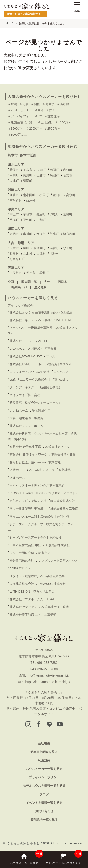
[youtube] (60, 725)
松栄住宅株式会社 (22, 561)
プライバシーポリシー (44, 777)
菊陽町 (28, 181)
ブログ (44, 794)
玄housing (61, 380)
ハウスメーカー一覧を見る (44, 769)
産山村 (57, 195)
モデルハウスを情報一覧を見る (44, 786)
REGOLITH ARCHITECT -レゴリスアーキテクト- (43, 493)
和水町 (68, 170)
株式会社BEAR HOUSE (26, 356)
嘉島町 (68, 214)
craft (13, 380)
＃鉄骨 (51, 110)
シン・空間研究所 (22, 553)
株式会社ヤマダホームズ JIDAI (32, 599)
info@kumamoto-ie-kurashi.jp (48, 675)
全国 (11, 282)
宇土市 (14, 214)
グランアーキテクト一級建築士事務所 (36, 387)
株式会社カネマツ (57, 447)
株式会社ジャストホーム (26, 426)
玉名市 (28, 170)
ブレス (51, 356)
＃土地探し (45, 122)
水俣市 (41, 234)
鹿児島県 (40, 287)
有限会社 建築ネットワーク (28, 454)
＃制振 (35, 104)
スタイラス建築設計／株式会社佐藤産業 (37, 576)
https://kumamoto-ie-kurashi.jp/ (48, 682)
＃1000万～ (63, 122)
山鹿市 (41, 175)
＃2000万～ (34, 128)
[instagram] (28, 725)
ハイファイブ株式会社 (25, 395)
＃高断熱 (63, 104)
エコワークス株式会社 (35, 380)
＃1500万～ (16, 128)
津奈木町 (69, 234)
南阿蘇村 (16, 200)
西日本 (62, 282)
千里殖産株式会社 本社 (25, 545)
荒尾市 (14, 170)
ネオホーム (17, 478)
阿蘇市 (14, 195)
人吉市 (14, 248)
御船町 (54, 214)
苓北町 (44, 273)
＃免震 (24, 104)
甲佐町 (28, 220)
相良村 (14, 254)
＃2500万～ (52, 128)
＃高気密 (48, 104)
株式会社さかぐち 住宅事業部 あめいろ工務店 (41, 312)
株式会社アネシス (22, 320)
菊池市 (54, 175)
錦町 (26, 248)
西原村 (31, 200)
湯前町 (54, 248)
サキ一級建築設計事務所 (28, 509)
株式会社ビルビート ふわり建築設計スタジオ (41, 364)
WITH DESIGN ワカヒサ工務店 (34, 592)
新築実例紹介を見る (44, 752)
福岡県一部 (19, 287)
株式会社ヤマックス (23, 607)
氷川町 (28, 234)
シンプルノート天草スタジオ (58, 561)
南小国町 (29, 195)
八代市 (14, 234)
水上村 (68, 248)
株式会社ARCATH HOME (55, 320)
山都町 (41, 220)
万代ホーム (17, 470)
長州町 (28, 175)
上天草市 (16, 273)
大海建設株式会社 (22, 584)
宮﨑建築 (65, 470)
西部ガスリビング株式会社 (28, 501)
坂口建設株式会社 (63, 501)
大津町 (14, 181)
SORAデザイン (20, 568)
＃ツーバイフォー (20, 116)
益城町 (14, 220)
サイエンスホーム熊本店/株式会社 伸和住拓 (39, 517)
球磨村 (54, 254)
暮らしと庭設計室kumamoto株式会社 (35, 462)
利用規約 (44, 760)
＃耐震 (12, 104)
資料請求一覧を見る (44, 820)
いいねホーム (19, 410)
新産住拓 (44, 553)
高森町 (71, 195)
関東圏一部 (29, 282)
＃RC (38, 116)
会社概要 (44, 743)
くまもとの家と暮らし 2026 (29, 843)
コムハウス (61, 372)
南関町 (54, 170)
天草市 (31, 273)
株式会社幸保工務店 (55, 607)
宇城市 (28, 214)
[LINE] (49, 725)
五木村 (28, 254)
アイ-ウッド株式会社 (22, 306)
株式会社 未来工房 (42, 470)
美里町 (41, 214)
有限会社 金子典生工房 (25, 447)
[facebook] (39, 725)
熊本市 (13, 155)
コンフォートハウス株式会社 (29, 372)
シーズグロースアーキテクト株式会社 (36, 537)
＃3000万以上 (17, 135)
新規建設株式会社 (57, 545)
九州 (47, 282)
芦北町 (54, 234)
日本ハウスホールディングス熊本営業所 (37, 485)
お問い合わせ (44, 811)
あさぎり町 (17, 259)
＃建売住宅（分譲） (21, 122)
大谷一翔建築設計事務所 (26, 418)
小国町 (44, 195)
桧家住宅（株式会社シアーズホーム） (36, 403)
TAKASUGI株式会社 (52, 584)
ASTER (43, 341)
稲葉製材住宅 (41, 410)
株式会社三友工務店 (64, 509)
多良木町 (39, 248)
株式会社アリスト (22, 341)
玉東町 (41, 170)
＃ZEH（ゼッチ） (20, 110)
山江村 (41, 254)
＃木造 (39, 110)
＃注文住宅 (52, 116)
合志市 (68, 175)
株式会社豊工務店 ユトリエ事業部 (33, 615)
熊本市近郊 (28, 155)
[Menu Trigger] (77, 8)
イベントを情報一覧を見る (44, 803)
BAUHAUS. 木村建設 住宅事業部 (35, 349)
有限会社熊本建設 (64, 454)
